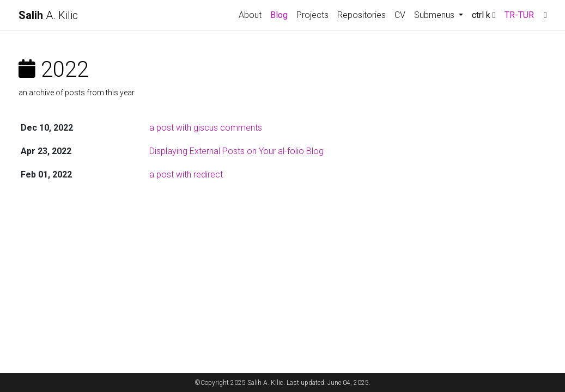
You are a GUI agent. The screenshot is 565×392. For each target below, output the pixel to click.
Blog (279, 15)
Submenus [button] (435, 15)
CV (400, 15)
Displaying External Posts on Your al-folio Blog (236, 151)
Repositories (362, 15)
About (250, 15)
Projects (312, 15)
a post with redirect (186, 174)
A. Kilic (48, 15)
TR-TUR (519, 15)
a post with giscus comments (206, 128)
